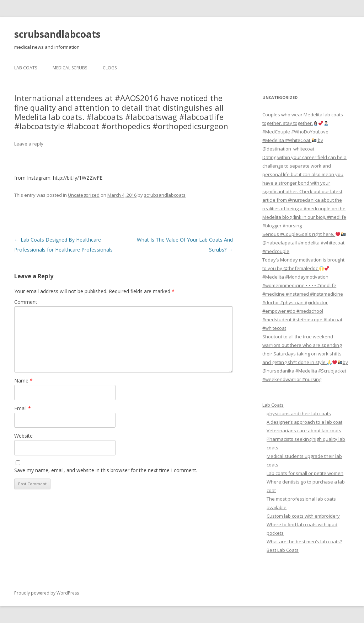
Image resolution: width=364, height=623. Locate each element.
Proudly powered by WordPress (47, 593)
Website (23, 436)
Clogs (110, 68)
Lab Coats (26, 68)
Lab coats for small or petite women (305, 473)
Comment (26, 302)
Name (23, 381)
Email (23, 408)
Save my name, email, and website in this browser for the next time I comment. (106, 470)
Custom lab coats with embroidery (303, 516)
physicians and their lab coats (299, 413)
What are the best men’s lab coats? (304, 542)
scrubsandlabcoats (57, 34)
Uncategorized (84, 195)
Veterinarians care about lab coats (304, 431)
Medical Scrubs (70, 68)
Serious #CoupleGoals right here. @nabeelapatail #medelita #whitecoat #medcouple (304, 243)
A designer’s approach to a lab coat (304, 422)
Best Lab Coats (283, 550)
